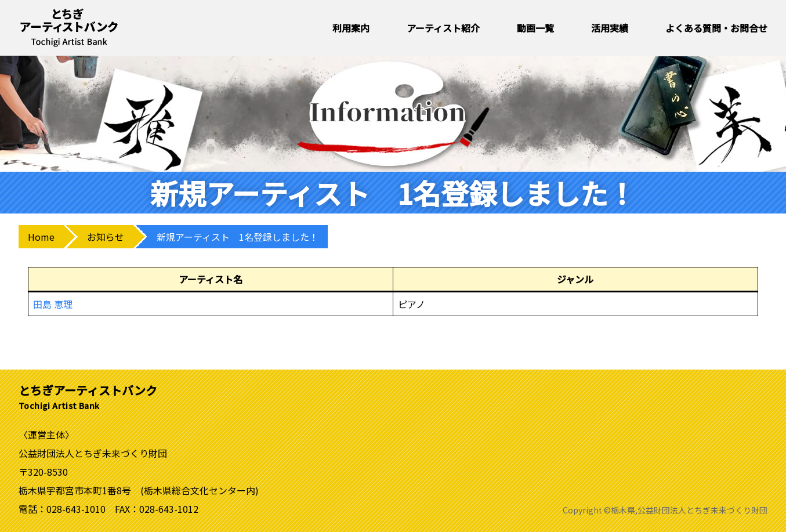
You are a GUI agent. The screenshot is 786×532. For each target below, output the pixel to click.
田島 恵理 (53, 304)
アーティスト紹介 (443, 28)
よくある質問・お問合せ (716, 28)
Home (41, 237)
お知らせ (106, 237)
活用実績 (610, 28)
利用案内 (351, 28)
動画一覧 (535, 28)
